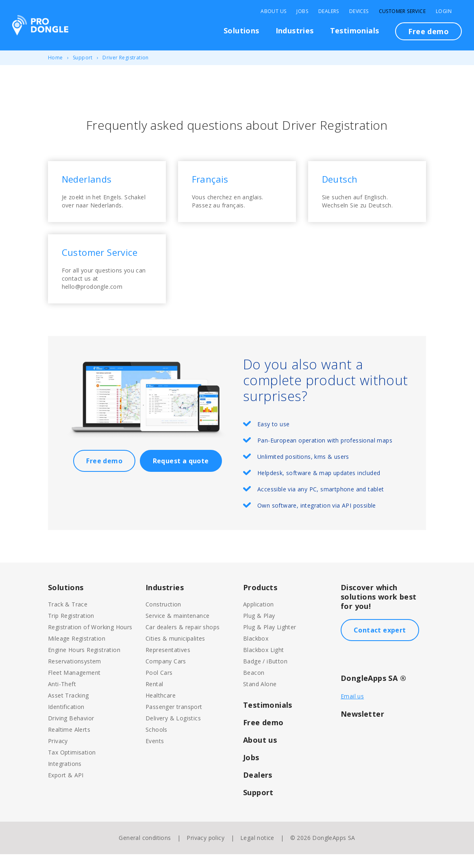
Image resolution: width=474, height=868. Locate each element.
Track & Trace (68, 618)
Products (260, 601)
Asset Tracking (68, 709)
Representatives (168, 664)
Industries (295, 31)
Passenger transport (174, 721)
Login (444, 11)
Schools (157, 743)
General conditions (145, 852)
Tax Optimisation (72, 766)
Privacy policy (205, 852)
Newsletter (362, 728)
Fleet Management (74, 686)
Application (258, 618)
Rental (154, 698)
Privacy (58, 755)
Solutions (241, 31)
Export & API (66, 789)
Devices (359, 11)
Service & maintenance (177, 629)
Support (83, 58)
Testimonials (355, 31)
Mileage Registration (77, 652)
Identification (66, 721)
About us (260, 754)
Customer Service (402, 11)
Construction (163, 618)
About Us (273, 11)
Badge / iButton (265, 675)
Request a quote (181, 475)
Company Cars (166, 675)
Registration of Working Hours (90, 641)
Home (55, 58)
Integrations (65, 777)
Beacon (254, 686)
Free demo (428, 31)
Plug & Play (259, 629)
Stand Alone (260, 698)
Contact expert (380, 644)
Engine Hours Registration (84, 664)
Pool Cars (159, 686)
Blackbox (256, 652)
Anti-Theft (62, 698)
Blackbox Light (264, 664)
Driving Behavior (71, 732)
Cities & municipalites (175, 652)
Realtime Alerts (69, 743)
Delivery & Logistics (173, 732)
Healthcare (161, 709)
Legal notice (257, 852)
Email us (352, 710)
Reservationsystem (75, 675)
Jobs (302, 11)
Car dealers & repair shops (183, 641)
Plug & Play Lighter (270, 641)
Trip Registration (71, 629)
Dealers (329, 11)
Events (155, 755)
